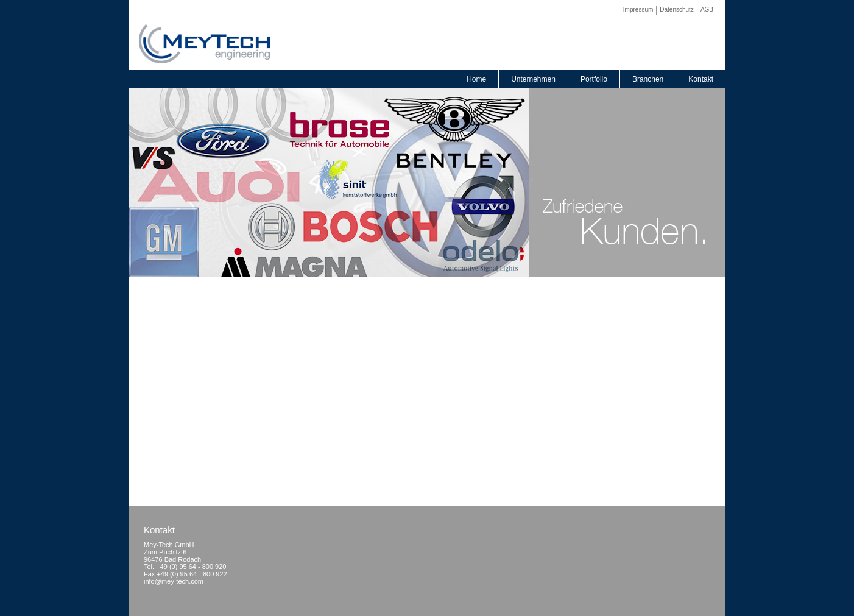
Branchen (648, 79)
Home (476, 79)
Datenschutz (677, 9)
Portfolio (594, 79)
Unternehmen (533, 79)
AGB (707, 9)
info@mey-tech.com (174, 581)
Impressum (638, 9)
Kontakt (701, 79)
